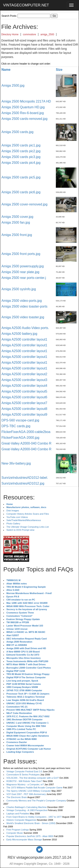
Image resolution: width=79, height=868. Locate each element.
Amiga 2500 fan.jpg (16, 222)
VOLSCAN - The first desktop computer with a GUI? (33, 778)
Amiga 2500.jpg (13, 86)
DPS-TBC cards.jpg (16, 426)
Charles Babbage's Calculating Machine (27, 807)
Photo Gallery (13, 524)
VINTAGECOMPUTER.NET (26, 5)
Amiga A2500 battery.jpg (19, 334)
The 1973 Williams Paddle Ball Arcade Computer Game (34, 788)
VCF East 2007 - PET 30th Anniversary (26, 794)
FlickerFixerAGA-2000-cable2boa (26, 432)
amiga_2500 (47, 34)
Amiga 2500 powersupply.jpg (23, 266)
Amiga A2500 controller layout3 (24, 380)
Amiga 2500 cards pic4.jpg (21, 163)
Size (59, 70)
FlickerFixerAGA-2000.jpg (20, 438)
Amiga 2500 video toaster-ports (24, 306)
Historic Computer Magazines (21, 820)
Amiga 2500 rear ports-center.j (24, 278)
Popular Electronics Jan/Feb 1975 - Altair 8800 (30, 836)
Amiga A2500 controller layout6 (24, 397)
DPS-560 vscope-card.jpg (20, 420)
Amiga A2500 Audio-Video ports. (25, 328)
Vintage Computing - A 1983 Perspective (27, 810)
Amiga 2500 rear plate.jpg (20, 272)
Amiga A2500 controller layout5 (24, 391)
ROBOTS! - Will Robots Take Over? (24, 781)
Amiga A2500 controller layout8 (24, 409)
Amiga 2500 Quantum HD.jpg (23, 107)
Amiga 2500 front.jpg (17, 235)
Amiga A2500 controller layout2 (24, 374)
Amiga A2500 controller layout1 (24, 339)
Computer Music (15, 833)
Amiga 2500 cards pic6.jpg (21, 192)
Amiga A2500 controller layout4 (24, 386)
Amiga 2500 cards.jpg (17, 132)
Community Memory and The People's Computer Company (36, 801)
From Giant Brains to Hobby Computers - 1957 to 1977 (34, 817)
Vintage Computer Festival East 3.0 (24, 771)
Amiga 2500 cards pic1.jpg (21, 145)
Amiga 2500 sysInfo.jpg (19, 289)
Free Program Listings (18, 830)
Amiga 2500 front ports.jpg (21, 254)
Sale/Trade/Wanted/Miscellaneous (24, 520)
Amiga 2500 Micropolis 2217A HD (26, 101)
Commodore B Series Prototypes (23, 775)
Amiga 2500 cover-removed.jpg (24, 204)
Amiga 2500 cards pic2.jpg (21, 151)
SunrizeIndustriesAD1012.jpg (23, 483)
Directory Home (10, 34)
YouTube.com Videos (17, 517)
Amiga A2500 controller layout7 (24, 403)
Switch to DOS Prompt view (20, 530)
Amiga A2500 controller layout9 (24, 415)
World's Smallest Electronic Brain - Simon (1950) (31, 823)
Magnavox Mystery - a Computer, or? (25, 784)
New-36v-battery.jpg (16, 463)
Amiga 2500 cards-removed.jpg (24, 119)
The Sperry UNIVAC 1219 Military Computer (29, 791)
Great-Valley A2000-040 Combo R (26, 443)
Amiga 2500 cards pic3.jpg (21, 157)
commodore (29, 34)
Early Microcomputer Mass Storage (24, 840)
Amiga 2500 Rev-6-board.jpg (23, 113)
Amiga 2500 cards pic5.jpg (21, 177)
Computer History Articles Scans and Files (28, 514)
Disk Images (13, 511)
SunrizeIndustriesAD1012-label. (25, 478)
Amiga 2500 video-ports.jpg (22, 301)
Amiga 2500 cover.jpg (17, 217)
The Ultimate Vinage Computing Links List (28, 527)
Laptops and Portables (18, 814)
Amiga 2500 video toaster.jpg (23, 317)
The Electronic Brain (17, 797)
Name (6, 70)
